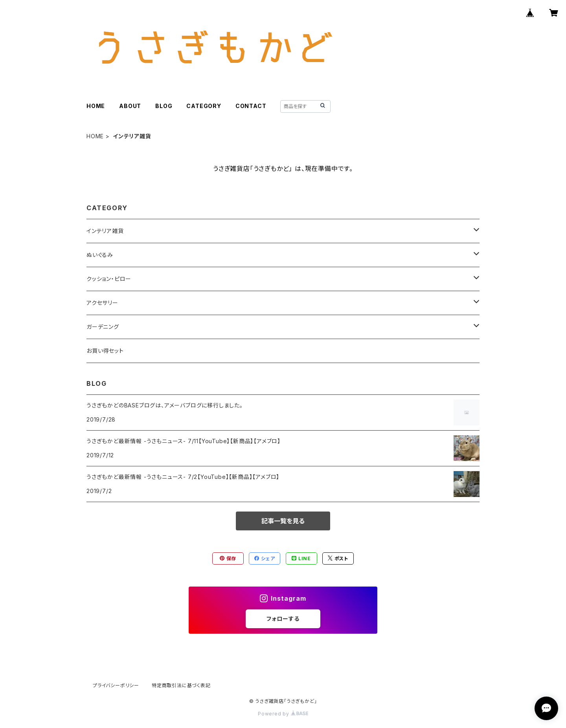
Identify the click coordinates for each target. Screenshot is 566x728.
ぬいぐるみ (100, 255)
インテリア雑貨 (105, 231)
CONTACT (251, 106)
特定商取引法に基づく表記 (181, 685)
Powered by (283, 714)
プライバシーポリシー (116, 685)
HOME (96, 106)
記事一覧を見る (283, 521)
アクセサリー (102, 303)
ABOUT (130, 106)
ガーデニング (103, 327)
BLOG (164, 106)
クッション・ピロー (109, 279)
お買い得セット (105, 351)
